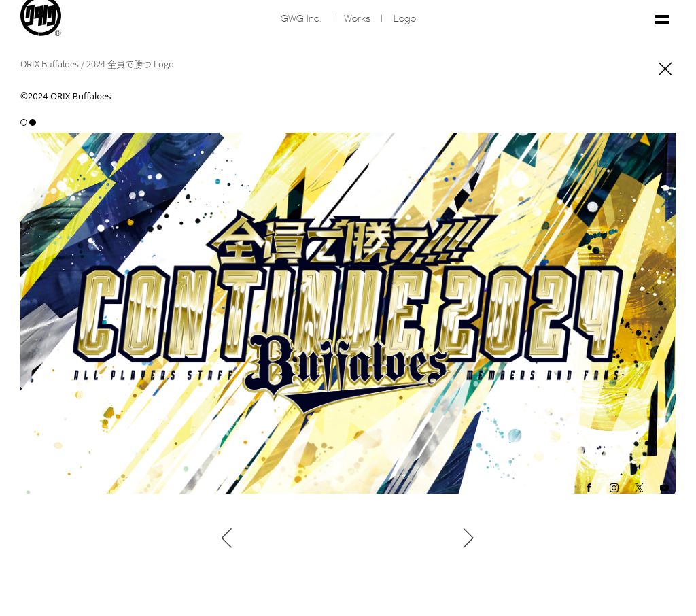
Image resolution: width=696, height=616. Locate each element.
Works (357, 19)
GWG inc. (301, 19)
